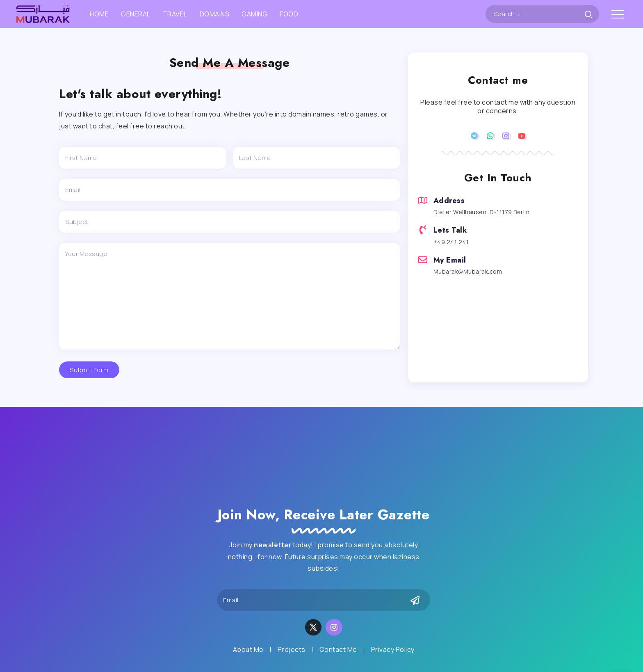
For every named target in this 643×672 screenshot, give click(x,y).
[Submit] (592, 14)
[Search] (542, 14)
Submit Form (89, 370)
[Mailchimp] (415, 600)
